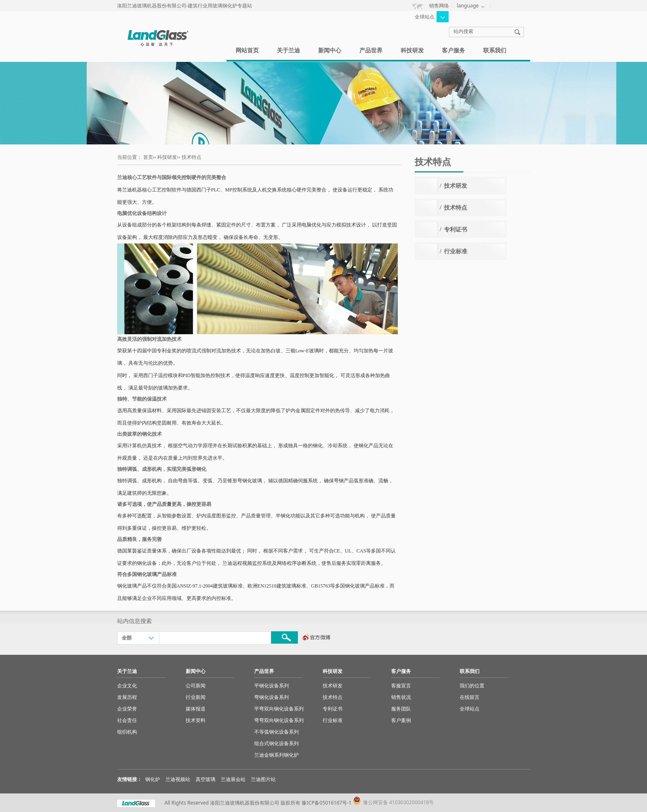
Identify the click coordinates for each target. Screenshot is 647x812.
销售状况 (401, 697)
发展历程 (127, 697)
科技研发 (412, 50)
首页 (148, 157)
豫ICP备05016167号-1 (327, 803)
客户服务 (453, 50)
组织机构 (127, 732)
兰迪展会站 (233, 779)
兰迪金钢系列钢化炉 (276, 755)
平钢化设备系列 (272, 686)
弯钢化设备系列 (272, 697)
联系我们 (495, 50)
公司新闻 (196, 686)
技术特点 (191, 157)
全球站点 (470, 709)
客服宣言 (401, 686)
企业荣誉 (127, 709)
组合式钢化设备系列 (276, 743)
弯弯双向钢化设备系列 (279, 720)
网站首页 (247, 50)
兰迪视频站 (178, 779)
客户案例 (401, 720)
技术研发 (456, 185)
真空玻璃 (205, 779)
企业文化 (127, 686)
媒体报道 (196, 709)
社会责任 (127, 720)
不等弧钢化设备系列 (276, 732)
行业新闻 (196, 697)
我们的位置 (472, 686)
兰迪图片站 (263, 779)
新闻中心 (330, 50)
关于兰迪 (288, 50)
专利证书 (456, 229)
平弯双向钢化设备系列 (279, 709)
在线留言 (470, 697)
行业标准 (456, 251)
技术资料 (196, 720)
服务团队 (401, 709)
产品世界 (371, 50)
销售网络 (439, 6)
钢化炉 (153, 779)
